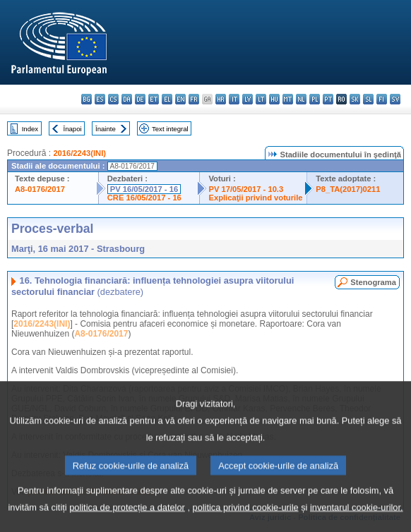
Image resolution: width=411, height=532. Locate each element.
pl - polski (315, 99)
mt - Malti (288, 99)
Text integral (170, 129)
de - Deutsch (140, 99)
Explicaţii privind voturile (255, 198)
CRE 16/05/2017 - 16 (144, 198)
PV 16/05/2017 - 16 (144, 189)
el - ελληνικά (167, 99)
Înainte (106, 129)
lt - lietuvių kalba (261, 99)
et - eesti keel (154, 99)
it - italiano (234, 99)
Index (30, 129)
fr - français (194, 99)
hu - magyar (274, 99)
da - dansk (127, 99)
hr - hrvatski (221, 99)
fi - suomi (382, 99)
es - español (100, 99)
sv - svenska (395, 99)
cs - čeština (113, 99)
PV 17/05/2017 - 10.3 (246, 189)
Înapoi (73, 129)
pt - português (328, 99)
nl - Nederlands (301, 99)
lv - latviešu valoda (248, 99)
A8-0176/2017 (40, 189)
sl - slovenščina (368, 99)
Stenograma (373, 282)
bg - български (87, 99)
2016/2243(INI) (79, 153)
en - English (180, 99)
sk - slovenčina (355, 99)
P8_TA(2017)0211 (348, 189)
